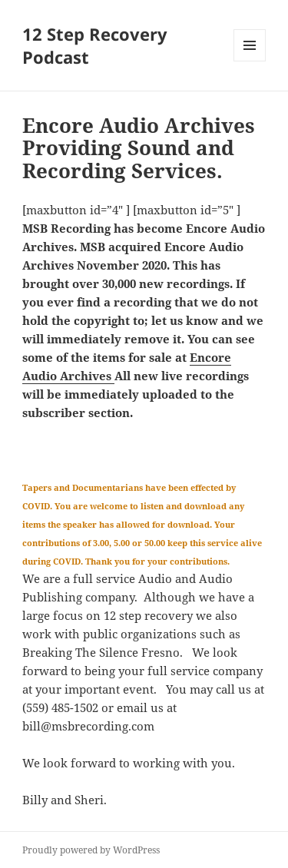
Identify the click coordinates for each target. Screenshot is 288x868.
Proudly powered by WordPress (91, 850)
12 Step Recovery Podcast (95, 45)
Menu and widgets (250, 61)
